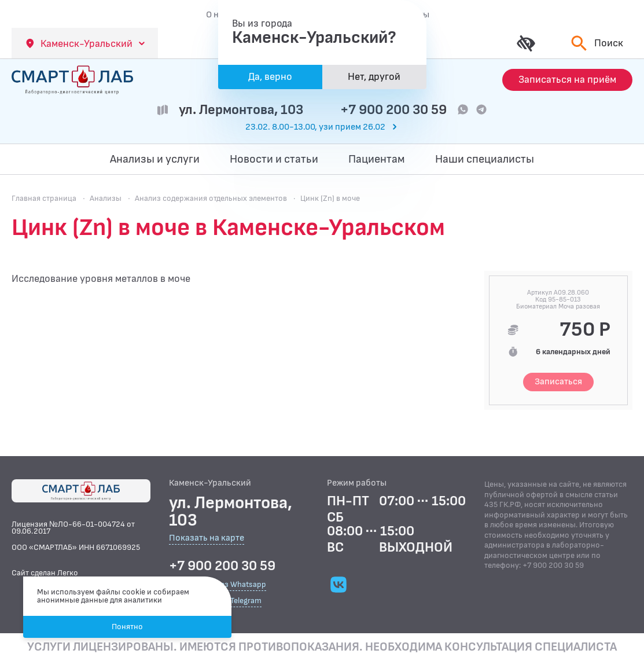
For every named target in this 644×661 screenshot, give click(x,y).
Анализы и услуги (155, 159)
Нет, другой (374, 77)
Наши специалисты (485, 159)
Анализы (106, 198)
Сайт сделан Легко (45, 573)
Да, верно (270, 77)
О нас (217, 14)
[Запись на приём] (567, 80)
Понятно (127, 627)
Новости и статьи (274, 159)
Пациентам (377, 159)
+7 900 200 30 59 (393, 110)
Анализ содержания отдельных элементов (211, 198)
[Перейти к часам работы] (322, 127)
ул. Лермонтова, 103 (241, 110)
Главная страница (44, 198)
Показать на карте (207, 539)
